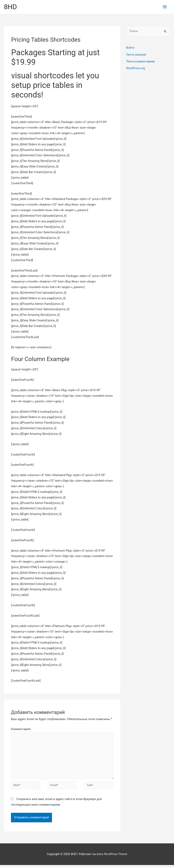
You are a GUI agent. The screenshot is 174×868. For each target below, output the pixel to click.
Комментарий (21, 729)
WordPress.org (136, 68)
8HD (11, 7)
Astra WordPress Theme (112, 857)
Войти (130, 48)
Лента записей (137, 55)
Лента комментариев (141, 62)
